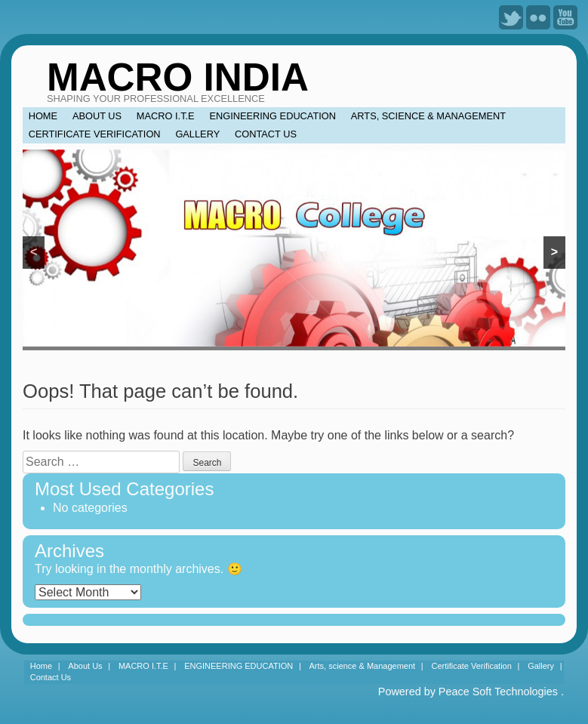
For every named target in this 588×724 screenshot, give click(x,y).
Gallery (197, 134)
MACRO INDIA (178, 77)
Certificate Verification (95, 134)
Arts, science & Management (428, 116)
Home (43, 116)
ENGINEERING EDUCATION (272, 116)
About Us (97, 116)
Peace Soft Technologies (498, 692)
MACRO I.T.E (166, 116)
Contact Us (266, 134)
